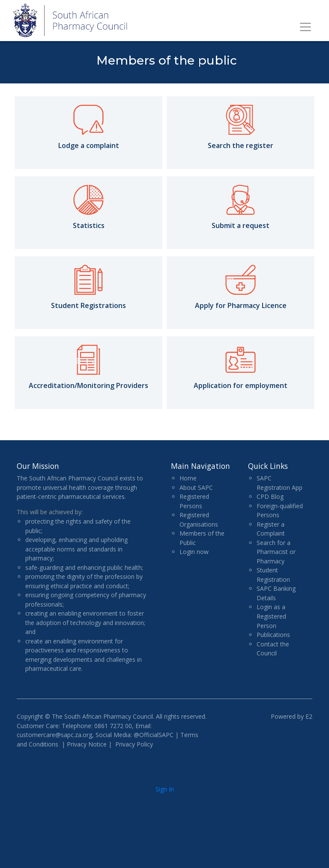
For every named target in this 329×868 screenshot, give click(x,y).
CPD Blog (270, 496)
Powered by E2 (292, 716)
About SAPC (196, 487)
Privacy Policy (134, 744)
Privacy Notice (87, 744)
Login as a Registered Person (271, 616)
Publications (273, 635)
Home (188, 478)
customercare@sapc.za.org (54, 735)
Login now (194, 552)
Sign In (165, 789)
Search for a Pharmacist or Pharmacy (276, 552)
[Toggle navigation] (306, 27)
